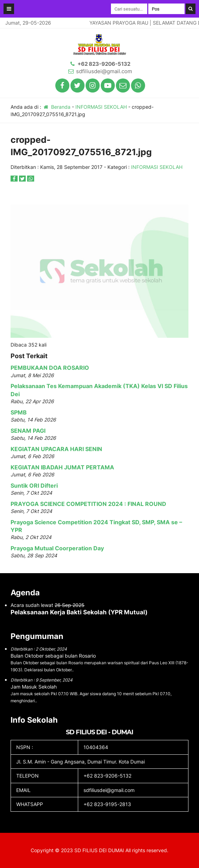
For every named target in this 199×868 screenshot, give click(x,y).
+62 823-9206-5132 (104, 64)
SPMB (19, 412)
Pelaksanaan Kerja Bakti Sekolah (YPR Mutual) (79, 612)
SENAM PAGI (28, 431)
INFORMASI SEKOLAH (101, 107)
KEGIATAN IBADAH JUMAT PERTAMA (62, 467)
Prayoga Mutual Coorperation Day (57, 548)
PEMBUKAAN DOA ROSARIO (50, 368)
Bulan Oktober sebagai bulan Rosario (53, 656)
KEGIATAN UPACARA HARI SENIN (56, 449)
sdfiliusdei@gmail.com (104, 71)
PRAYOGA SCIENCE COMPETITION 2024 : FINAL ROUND (88, 504)
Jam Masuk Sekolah (34, 687)
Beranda (57, 107)
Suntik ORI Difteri (34, 486)
